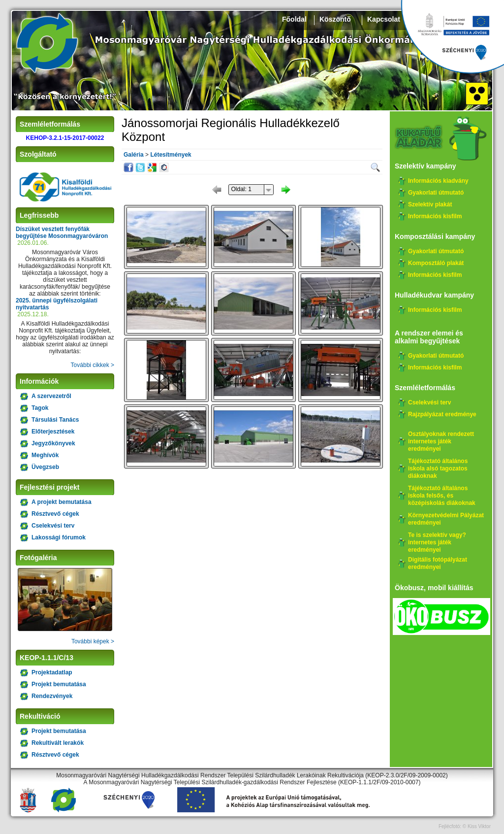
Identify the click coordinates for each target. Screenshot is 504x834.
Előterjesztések (53, 432)
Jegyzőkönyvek (53, 443)
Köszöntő (335, 19)
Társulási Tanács (55, 420)
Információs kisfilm (435, 216)
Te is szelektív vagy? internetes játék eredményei (437, 542)
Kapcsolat (384, 19)
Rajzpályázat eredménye (442, 414)
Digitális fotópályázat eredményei (438, 563)
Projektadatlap (52, 672)
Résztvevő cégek (55, 514)
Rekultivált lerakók (58, 743)
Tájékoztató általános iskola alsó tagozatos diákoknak (438, 468)
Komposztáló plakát (436, 263)
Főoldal (294, 19)
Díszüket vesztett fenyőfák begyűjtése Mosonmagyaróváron (62, 233)
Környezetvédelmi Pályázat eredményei (446, 519)
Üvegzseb (45, 467)
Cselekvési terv (53, 526)
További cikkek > (93, 365)
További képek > (93, 641)
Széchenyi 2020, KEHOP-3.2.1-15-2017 (452, 37)
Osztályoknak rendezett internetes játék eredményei (441, 441)
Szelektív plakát (430, 204)
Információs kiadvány (438, 181)
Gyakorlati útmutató (436, 193)
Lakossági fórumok (59, 537)
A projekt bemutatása (62, 502)
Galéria (134, 155)
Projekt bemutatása (59, 684)
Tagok (40, 408)
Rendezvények (52, 696)
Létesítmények (171, 155)
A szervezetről (51, 396)
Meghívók (45, 455)
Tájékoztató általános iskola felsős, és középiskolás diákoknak (442, 496)
